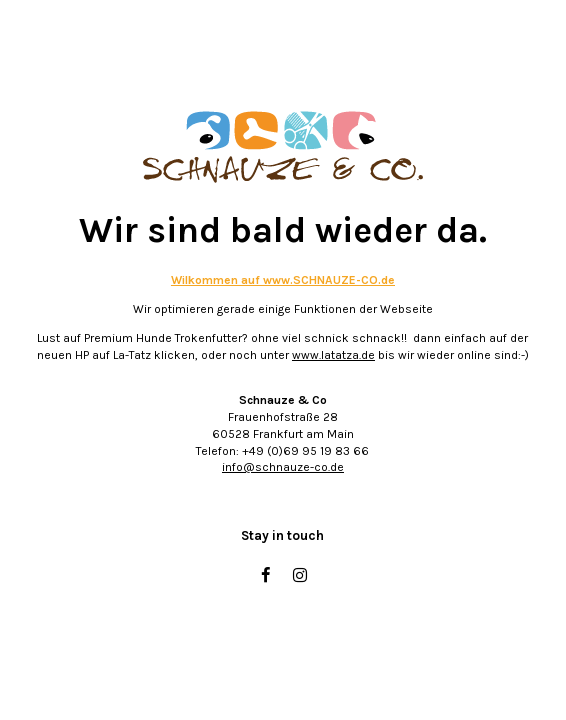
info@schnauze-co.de (283, 467)
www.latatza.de (333, 355)
